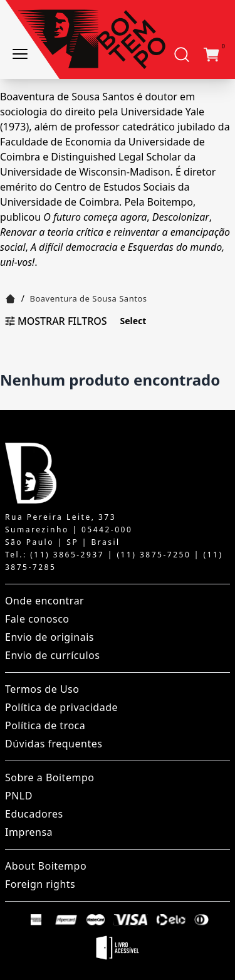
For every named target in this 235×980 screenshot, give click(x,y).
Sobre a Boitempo (50, 777)
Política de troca (45, 725)
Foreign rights (40, 884)
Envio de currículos (52, 655)
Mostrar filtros (56, 321)
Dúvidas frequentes (54, 744)
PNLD (19, 796)
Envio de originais (50, 637)
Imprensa (29, 832)
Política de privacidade (61, 707)
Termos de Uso (42, 689)
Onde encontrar (44, 601)
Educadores (34, 814)
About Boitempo (46, 866)
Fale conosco (37, 619)
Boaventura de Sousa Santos (89, 298)
